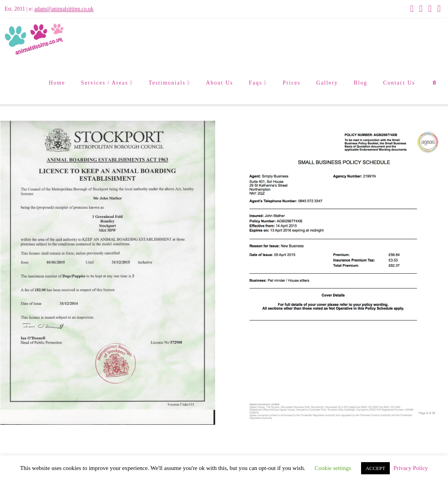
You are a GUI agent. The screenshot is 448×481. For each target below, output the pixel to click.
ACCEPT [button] (376, 468)
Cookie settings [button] (333, 468)
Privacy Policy (411, 468)
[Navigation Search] (434, 83)
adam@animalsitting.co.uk (64, 9)
